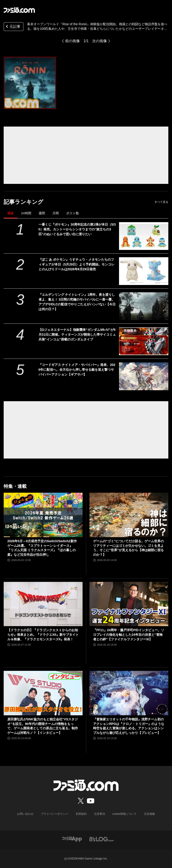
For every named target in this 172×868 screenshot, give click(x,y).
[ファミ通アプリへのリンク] (72, 839)
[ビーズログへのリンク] (101, 839)
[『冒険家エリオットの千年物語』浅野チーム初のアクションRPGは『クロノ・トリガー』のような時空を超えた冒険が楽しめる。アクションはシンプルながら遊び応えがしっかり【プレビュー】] (129, 693)
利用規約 (81, 814)
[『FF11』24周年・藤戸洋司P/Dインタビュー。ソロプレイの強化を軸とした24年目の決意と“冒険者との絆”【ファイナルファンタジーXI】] (129, 604)
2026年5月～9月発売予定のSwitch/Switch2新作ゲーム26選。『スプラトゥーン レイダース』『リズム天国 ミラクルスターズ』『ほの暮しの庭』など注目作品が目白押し (42, 548)
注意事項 (100, 814)
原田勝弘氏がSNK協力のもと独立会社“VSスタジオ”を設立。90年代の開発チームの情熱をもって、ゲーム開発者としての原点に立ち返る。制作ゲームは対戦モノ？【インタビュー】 (43, 726)
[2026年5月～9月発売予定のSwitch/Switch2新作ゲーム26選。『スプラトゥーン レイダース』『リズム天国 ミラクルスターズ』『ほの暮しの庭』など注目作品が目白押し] (43, 515)
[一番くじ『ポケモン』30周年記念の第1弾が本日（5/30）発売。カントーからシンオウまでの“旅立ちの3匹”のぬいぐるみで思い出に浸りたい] (144, 236)
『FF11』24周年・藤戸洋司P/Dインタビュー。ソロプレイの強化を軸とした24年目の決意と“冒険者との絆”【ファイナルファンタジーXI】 (129, 634)
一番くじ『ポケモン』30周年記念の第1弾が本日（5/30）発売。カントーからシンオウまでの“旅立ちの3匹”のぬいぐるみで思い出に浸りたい (77, 229)
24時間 (26, 213)
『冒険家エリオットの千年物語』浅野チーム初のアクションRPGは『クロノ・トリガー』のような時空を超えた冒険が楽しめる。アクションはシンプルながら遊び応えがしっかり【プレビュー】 (129, 726)
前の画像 (72, 41)
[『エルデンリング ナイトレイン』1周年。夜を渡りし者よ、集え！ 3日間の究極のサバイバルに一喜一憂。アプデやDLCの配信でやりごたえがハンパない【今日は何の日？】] (144, 306)
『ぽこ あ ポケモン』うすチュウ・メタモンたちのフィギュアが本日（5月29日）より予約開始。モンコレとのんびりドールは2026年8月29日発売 (76, 264)
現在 (11, 213)
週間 (42, 213)
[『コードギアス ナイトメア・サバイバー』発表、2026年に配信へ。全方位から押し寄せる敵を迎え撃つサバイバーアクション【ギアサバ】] (144, 376)
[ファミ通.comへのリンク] (19, 10)
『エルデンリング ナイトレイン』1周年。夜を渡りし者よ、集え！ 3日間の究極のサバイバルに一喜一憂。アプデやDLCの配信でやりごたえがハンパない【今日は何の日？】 (77, 302)
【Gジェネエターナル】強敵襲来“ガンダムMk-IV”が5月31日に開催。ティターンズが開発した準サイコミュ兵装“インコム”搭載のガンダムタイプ (77, 334)
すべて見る (161, 202)
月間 (55, 213)
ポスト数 (72, 213)
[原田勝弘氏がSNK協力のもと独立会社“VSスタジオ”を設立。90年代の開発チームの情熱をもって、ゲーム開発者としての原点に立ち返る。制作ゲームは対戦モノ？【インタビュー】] (43, 693)
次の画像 (100, 41)
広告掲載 (150, 814)
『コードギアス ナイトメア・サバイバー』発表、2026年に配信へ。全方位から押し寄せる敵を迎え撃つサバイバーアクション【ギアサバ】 (77, 370)
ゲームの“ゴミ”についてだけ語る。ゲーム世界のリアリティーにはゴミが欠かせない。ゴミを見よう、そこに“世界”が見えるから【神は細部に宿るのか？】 (128, 548)
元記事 (13, 27)
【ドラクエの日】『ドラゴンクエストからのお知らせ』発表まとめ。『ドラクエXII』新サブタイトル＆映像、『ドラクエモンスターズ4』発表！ (43, 634)
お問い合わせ (25, 814)
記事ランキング (24, 202)
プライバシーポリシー (55, 814)
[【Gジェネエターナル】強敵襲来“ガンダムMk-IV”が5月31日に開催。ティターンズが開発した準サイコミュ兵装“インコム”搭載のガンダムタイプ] (144, 341)
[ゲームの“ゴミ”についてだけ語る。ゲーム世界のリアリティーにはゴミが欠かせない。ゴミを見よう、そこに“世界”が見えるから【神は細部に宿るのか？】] (129, 515)
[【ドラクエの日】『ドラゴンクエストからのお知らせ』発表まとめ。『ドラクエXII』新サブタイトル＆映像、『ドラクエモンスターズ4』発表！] (43, 604)
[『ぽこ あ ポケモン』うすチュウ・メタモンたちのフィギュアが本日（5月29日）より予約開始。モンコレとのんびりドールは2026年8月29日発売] (144, 271)
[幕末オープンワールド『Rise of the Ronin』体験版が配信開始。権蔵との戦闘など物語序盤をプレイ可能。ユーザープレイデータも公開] (30, 83)
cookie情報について (125, 814)
